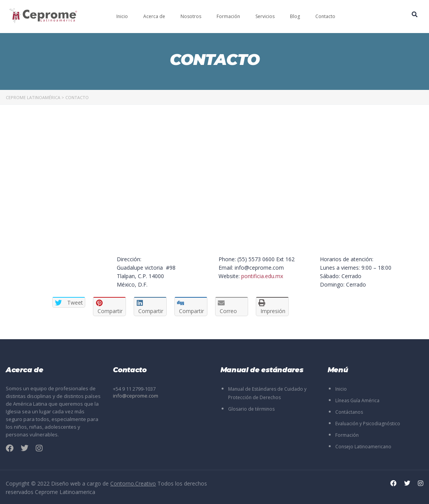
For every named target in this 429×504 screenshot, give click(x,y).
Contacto (325, 16)
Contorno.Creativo (133, 483)
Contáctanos (349, 412)
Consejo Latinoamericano (363, 447)
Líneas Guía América (357, 400)
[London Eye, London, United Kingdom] (164, 190)
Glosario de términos (251, 409)
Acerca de (154, 16)
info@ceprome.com (136, 396)
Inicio (122, 16)
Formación (228, 16)
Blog (295, 16)
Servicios (265, 16)
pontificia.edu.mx (262, 276)
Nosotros (191, 16)
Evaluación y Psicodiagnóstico (368, 424)
